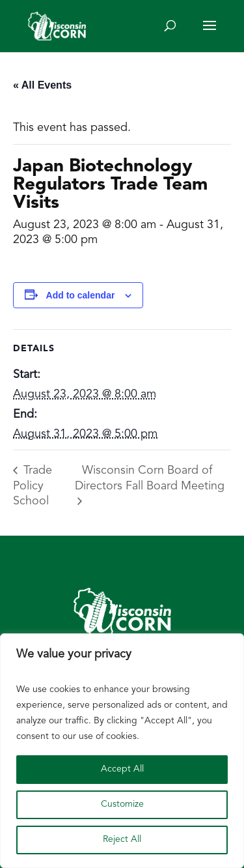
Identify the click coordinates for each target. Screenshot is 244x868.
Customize (122, 804)
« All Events (42, 85)
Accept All (122, 769)
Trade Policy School (33, 486)
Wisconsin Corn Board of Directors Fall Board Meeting (150, 478)
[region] (122, 751)
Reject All (122, 840)
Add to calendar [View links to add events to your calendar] (81, 295)
